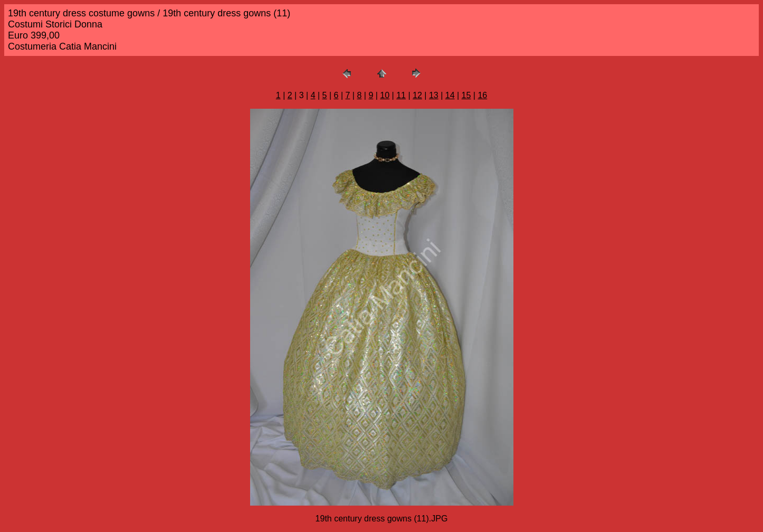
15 (466, 95)
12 (417, 95)
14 (450, 95)
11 (401, 95)
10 (385, 95)
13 (434, 95)
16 (482, 95)
